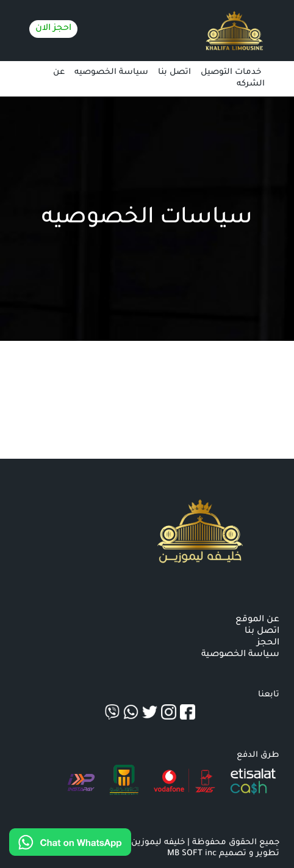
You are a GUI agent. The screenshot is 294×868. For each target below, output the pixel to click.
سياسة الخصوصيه (111, 72)
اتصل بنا (174, 72)
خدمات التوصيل (231, 72)
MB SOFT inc (192, 854)
